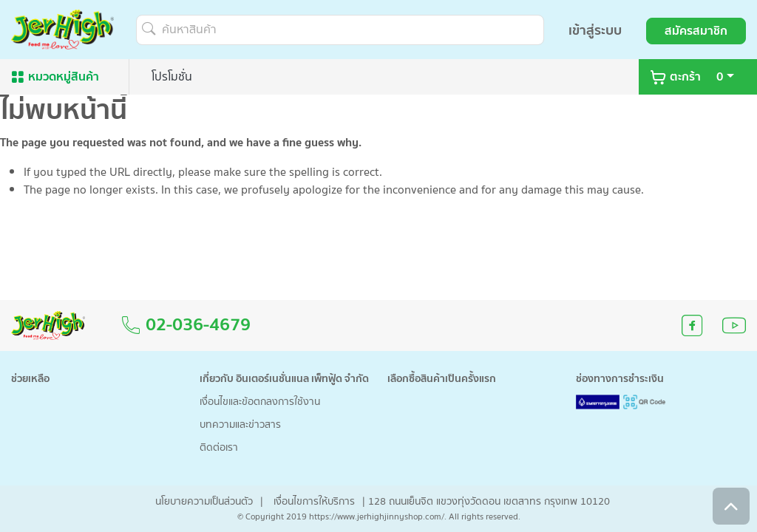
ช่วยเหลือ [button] (30, 379)
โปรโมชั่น (172, 77)
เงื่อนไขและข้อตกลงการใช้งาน (260, 402)
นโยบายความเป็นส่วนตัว (204, 502)
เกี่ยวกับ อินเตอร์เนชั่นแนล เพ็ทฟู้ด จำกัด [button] (284, 379)
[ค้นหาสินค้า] (340, 30)
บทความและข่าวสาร (240, 425)
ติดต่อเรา (219, 448)
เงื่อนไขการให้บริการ (314, 502)
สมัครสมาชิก (696, 31)
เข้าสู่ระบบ (595, 31)
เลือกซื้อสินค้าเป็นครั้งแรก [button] (442, 379)
